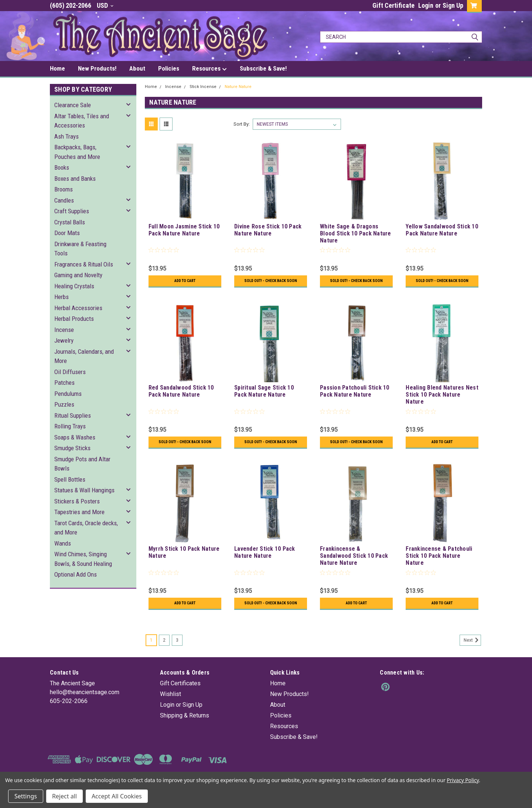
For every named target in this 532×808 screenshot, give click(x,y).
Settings (26, 796)
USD (105, 5)
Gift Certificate (393, 5)
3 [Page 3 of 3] (177, 656)
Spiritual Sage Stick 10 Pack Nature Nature (264, 396)
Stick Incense (203, 87)
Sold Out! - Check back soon (271, 284)
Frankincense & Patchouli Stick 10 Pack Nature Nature (439, 566)
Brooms (64, 189)
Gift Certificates (180, 699)
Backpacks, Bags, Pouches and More (77, 152)
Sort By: (242, 124)
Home (57, 68)
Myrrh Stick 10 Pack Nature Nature (184, 563)
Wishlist (170, 709)
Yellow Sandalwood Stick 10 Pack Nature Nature (442, 230)
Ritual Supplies (73, 415)
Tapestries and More (79, 512)
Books (62, 167)
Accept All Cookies (117, 796)
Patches (64, 383)
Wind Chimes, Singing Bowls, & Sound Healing (83, 559)
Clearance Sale (73, 105)
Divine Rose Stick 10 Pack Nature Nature (268, 230)
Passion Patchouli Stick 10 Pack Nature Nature (355, 396)
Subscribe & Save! (263, 68)
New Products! (97, 68)
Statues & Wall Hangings (84, 490)
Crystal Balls (70, 222)
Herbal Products (74, 319)
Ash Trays (66, 136)
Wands (63, 543)
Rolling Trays (70, 426)
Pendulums (68, 394)
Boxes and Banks (75, 179)
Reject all (64, 796)
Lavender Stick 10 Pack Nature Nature (265, 563)
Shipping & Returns (185, 731)
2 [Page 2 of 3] (164, 656)
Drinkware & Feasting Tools (80, 249)
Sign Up (453, 5)
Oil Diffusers (70, 372)
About (137, 68)
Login (426, 5)
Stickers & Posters (77, 501)
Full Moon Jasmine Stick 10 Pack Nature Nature (184, 230)
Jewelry (64, 340)
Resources (209, 69)
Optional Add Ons (76, 574)
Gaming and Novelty (78, 275)
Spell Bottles (70, 479)
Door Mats (67, 233)
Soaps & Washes (75, 437)
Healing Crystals (74, 286)
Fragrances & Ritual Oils (84, 264)
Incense (64, 330)
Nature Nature (238, 87)
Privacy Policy (463, 780)
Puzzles (64, 404)
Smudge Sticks (72, 448)
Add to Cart (185, 281)
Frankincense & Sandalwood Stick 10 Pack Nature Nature (354, 566)
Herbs (62, 297)
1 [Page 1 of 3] (151, 656)
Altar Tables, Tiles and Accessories (82, 121)
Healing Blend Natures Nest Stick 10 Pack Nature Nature (442, 400)
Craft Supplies (72, 211)
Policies (169, 68)
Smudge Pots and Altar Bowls (82, 464)
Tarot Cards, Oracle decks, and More (86, 528)
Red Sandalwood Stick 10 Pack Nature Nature (181, 396)
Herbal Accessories (78, 308)
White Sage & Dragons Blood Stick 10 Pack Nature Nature (356, 233)
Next (472, 656)
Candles (64, 200)
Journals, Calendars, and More (84, 356)
